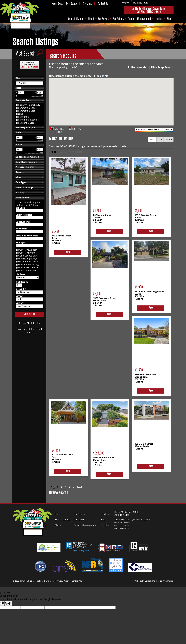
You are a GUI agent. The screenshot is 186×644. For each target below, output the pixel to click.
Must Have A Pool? (27, 250)
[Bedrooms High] (40, 137)
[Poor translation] (8, 603)
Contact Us (103, 4)
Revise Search (59, 493)
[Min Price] (21, 93)
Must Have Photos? (28, 253)
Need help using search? (63, 67)
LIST (160, 139)
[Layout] (30, 299)
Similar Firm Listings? (29, 268)
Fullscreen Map (138, 67)
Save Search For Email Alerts (29, 331)
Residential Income (28, 120)
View (68, 252)
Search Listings (76, 19)
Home (58, 514)
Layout (20, 296)
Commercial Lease (27, 108)
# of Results (22, 282)
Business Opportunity (29, 105)
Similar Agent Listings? (29, 265)
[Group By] (30, 292)
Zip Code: (21, 208)
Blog (169, 19)
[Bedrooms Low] (19, 137)
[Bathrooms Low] (19, 150)
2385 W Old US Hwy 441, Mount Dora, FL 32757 (132, 520)
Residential (24, 117)
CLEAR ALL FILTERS (29, 323)
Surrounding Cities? (28, 262)
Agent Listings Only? (28, 256)
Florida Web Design (165, 581)
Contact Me (77, 581)
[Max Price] (40, 93)
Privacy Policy (63, 581)
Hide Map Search (162, 67)
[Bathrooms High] (40, 150)
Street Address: (24, 215)
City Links (87, 4)
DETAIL (168, 139)
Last (80, 152)
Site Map (50, 581)
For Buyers (103, 19)
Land (21, 114)
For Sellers (118, 19)
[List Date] (27, 277)
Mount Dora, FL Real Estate (64, 4)
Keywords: (21, 229)
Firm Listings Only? (27, 259)
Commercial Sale (27, 111)
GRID (152, 139)
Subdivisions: (23, 222)
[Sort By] (30, 306)
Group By (21, 289)
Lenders (159, 19)
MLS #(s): (21, 243)
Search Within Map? (28, 271)
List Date (21, 274)
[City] (30, 83)
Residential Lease (27, 123)
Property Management (139, 19)
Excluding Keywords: (27, 236)
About (91, 19)
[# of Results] (19, 285)
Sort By (20, 303)
